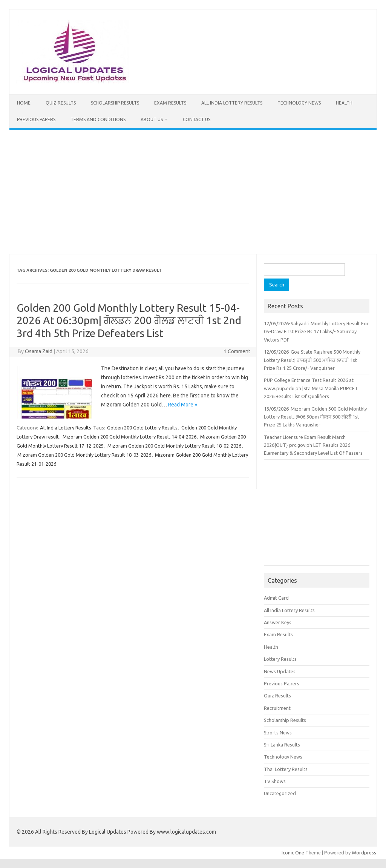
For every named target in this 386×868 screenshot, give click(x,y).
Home (24, 103)
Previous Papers (36, 119)
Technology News (299, 103)
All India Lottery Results (232, 103)
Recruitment (277, 708)
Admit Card (276, 598)
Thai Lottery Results (286, 769)
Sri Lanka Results (282, 745)
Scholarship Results (115, 103)
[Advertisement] (193, 192)
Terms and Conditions (98, 119)
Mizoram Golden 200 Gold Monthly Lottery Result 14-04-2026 (129, 437)
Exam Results (170, 103)
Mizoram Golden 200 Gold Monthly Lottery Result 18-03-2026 (84, 455)
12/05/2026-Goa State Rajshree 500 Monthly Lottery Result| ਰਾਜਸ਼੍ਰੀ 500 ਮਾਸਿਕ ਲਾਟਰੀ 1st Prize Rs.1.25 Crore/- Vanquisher (312, 360)
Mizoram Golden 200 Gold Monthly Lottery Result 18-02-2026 (174, 446)
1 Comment (237, 351)
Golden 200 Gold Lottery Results (142, 428)
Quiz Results (61, 103)
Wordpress (364, 853)
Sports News (278, 733)
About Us (152, 119)
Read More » (183, 405)
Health (344, 103)
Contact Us (197, 119)
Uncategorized (280, 793)
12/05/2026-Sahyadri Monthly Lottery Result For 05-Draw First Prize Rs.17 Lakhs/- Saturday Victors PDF (316, 332)
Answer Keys (278, 622)
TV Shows (275, 781)
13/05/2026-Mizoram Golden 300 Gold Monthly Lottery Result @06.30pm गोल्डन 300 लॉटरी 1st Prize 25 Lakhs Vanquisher (315, 417)
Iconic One (293, 853)
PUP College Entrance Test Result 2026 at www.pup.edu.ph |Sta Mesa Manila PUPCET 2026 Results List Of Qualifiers (311, 388)
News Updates (280, 671)
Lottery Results (280, 659)
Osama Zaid (39, 351)
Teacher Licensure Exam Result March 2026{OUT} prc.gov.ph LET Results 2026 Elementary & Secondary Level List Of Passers (313, 445)
